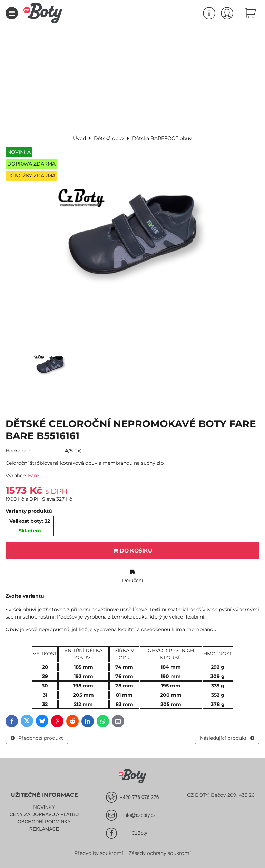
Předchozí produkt (37, 738)
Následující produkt (227, 738)
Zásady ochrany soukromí (160, 853)
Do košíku (133, 551)
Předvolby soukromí (99, 853)
